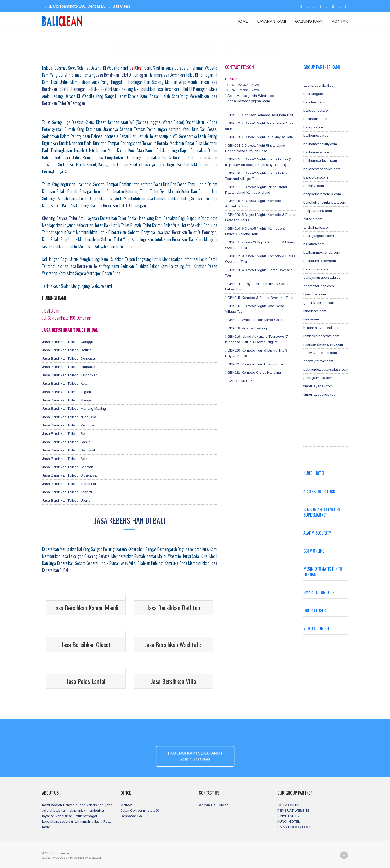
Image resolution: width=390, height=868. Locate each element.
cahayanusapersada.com (323, 278)
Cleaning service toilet (60, 218)
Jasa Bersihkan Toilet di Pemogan (122, 75)
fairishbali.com (315, 294)
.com (140, 68)
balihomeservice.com (320, 152)
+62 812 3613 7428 (244, 90)
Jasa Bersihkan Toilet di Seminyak (69, 450)
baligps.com (313, 127)
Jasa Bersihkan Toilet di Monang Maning (74, 409)
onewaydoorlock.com (320, 353)
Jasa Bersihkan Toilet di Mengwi (67, 400)
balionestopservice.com (322, 169)
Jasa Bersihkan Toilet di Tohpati (67, 492)
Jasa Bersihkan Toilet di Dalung (67, 350)
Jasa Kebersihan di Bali (130, 521)
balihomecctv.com (317, 136)
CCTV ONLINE (289, 805)
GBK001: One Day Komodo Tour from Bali (260, 115)
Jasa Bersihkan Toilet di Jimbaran (69, 367)
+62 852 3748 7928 (244, 85)
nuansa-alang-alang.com (323, 344)
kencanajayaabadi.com (322, 328)
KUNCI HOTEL (289, 821)
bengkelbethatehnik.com (322, 194)
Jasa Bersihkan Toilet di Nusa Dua (69, 417)
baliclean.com (314, 102)
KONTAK (340, 21)
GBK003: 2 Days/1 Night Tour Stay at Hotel (260, 137)
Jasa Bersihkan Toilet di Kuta (65, 384)
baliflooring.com (316, 119)
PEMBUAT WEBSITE (293, 810)
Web (56, 858)
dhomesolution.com (319, 286)
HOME (242, 21)
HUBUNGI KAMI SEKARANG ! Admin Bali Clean (195, 756)
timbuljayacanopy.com (321, 394)
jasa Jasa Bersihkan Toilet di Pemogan (186, 232)
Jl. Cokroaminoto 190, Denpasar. (75, 6)
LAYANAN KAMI (272, 21)
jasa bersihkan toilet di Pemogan (121, 205)
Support (48, 858)
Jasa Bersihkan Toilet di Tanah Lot (69, 484)
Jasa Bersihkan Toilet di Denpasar (69, 358)
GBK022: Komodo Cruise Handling (254, 373)
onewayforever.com (318, 361)
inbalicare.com (315, 311)
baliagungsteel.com (319, 236)
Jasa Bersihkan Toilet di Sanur (66, 442)
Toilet (46, 122)
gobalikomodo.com (319, 303)
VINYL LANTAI (288, 816)
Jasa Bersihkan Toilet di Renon (66, 434)
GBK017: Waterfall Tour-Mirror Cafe (254, 320)
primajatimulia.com (318, 378)
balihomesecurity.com (320, 144)
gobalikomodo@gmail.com (249, 101)
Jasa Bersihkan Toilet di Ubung (66, 500)
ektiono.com (313, 219)
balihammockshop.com (322, 252)
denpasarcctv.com (318, 211)
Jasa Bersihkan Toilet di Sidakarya (69, 475)
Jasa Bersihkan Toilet (86, 266)
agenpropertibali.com (320, 85)
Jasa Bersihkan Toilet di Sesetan (68, 467)
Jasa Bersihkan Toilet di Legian (67, 392)
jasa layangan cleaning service (86, 556)
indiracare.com (315, 319)
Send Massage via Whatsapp (251, 96)
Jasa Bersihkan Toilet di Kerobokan (70, 375)
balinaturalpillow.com (320, 261)
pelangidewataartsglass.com (326, 369)
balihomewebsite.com (320, 161)
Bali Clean (118, 6)
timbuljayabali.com (318, 386)
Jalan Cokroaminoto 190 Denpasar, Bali (140, 810)
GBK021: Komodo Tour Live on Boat (256, 364)
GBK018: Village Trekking (247, 328)
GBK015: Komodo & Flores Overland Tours (261, 298)
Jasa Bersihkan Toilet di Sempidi (68, 459)
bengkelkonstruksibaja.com (325, 202)
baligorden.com (316, 177)
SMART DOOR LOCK (294, 827)
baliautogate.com (317, 94)
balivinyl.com (314, 186)
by (72, 858)
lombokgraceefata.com (321, 336)
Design (65, 858)
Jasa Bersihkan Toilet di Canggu (68, 342)
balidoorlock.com (317, 111)
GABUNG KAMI (309, 21)
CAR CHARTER (240, 381)
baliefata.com (314, 244)
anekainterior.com (317, 227)
